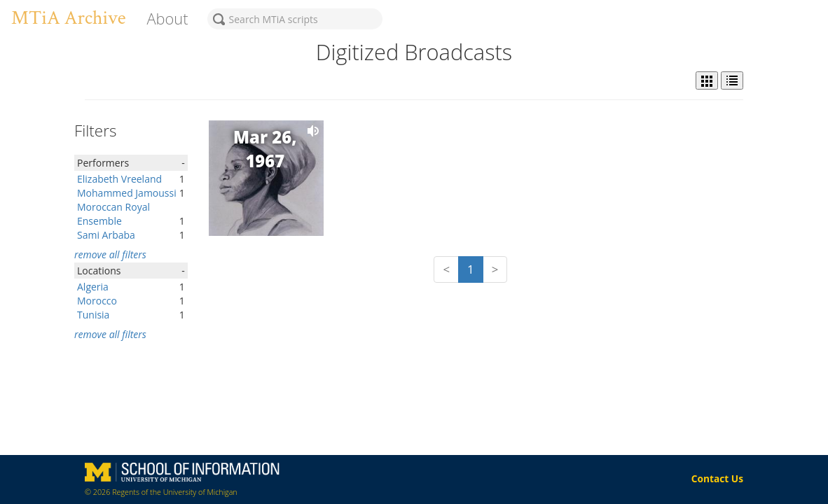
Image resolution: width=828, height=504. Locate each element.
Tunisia (93, 315)
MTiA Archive (68, 18)
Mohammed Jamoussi (127, 193)
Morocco (97, 301)
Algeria (93, 287)
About (167, 19)
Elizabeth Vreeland (119, 179)
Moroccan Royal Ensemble (113, 214)
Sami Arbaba (106, 235)
